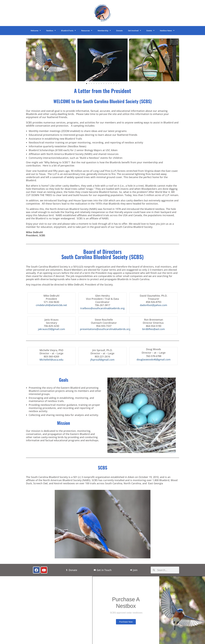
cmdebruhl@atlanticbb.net (51, 305)
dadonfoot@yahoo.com (154, 305)
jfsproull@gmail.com (102, 360)
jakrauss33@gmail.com (51, 329)
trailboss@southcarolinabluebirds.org (102, 308)
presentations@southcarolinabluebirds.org (105, 329)
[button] (29, 60)
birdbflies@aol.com (154, 329)
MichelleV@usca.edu (51, 360)
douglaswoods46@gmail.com (154, 359)
